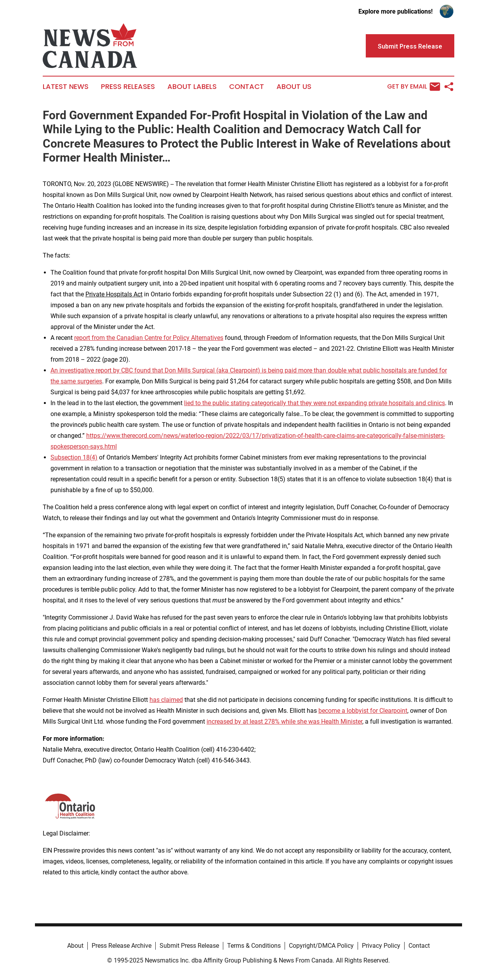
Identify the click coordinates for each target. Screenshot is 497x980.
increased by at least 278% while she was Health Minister (284, 722)
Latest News (66, 87)
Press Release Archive (122, 946)
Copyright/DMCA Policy (321, 946)
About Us (294, 87)
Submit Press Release (189, 946)
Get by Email (414, 87)
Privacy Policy (381, 946)
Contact (247, 87)
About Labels (192, 87)
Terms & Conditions (254, 946)
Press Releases (128, 87)
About (75, 946)
